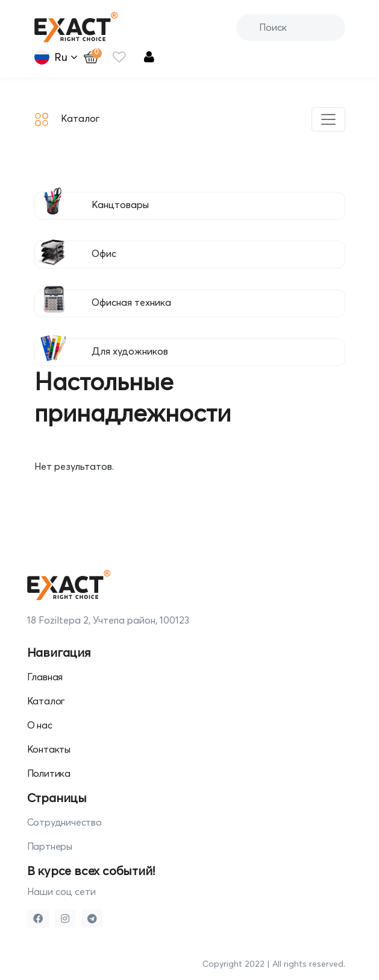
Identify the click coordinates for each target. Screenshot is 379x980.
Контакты (49, 749)
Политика (49, 773)
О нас (40, 725)
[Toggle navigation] (328, 119)
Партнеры (50, 846)
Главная (45, 677)
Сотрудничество (64, 822)
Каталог (67, 119)
